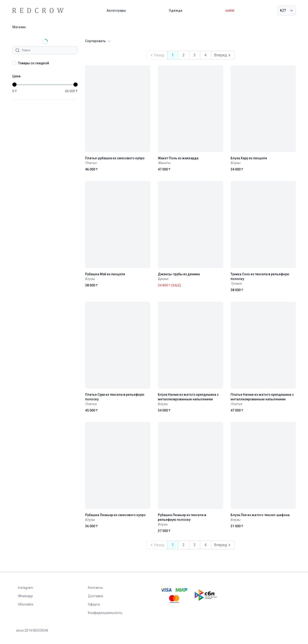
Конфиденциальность (105, 613)
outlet (230, 10)
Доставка (95, 596)
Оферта (94, 604)
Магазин (19, 27)
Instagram (26, 588)
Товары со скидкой (33, 63)
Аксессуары (116, 10)
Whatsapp (25, 596)
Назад (157, 55)
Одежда (176, 10)
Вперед (223, 55)
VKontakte (26, 604)
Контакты (95, 588)
